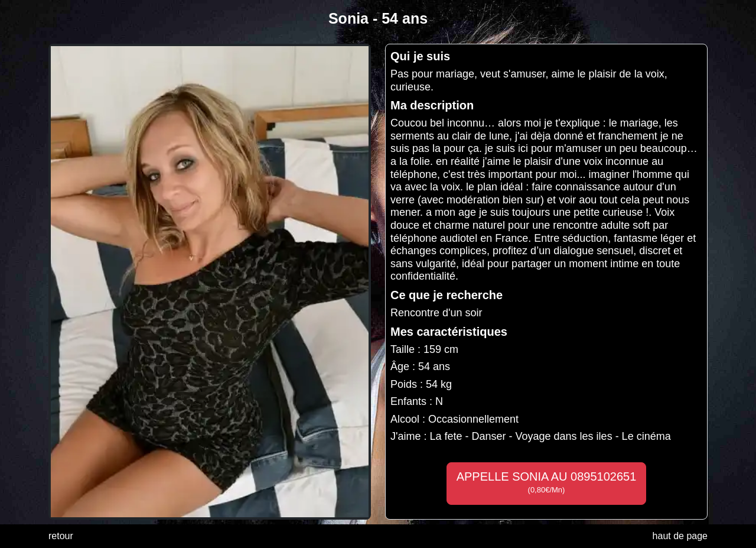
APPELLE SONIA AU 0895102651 (547, 482)
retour (61, 536)
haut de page (680, 536)
